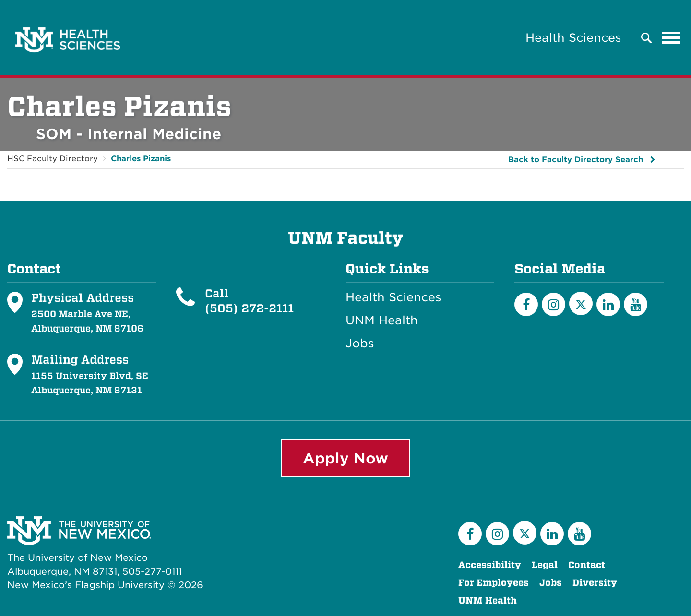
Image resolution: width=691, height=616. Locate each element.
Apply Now (345, 458)
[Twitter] (581, 303)
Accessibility (490, 565)
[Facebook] (526, 304)
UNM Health (382, 320)
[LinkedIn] (608, 304)
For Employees (494, 583)
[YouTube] (636, 304)
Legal (545, 565)
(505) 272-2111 (249, 308)
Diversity (595, 583)
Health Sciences (573, 38)
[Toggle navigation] (671, 38)
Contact (587, 565)
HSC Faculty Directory (53, 159)
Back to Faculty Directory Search (576, 160)
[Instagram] (554, 304)
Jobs (360, 344)
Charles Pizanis (141, 159)
